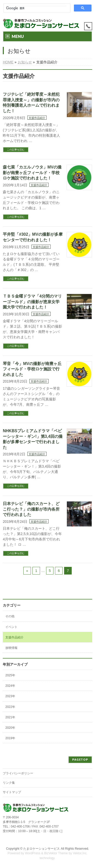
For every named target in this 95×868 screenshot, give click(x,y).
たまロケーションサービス (42, 849)
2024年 (10, 686)
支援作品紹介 (37, 118)
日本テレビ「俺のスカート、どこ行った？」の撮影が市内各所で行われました (31, 509)
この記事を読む (16, 150)
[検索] (36, 8)
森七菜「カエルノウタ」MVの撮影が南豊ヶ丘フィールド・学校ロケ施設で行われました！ (32, 173)
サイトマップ (12, 792)
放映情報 (11, 648)
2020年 (10, 728)
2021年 (10, 717)
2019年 (10, 738)
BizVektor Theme (56, 853)
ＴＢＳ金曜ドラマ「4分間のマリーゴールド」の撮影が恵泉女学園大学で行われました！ (32, 302)
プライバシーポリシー (18, 773)
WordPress (33, 853)
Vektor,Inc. (80, 853)
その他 (10, 616)
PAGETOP (80, 759)
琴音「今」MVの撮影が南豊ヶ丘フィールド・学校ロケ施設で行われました (32, 369)
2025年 (10, 675)
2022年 (10, 707)
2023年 (10, 696)
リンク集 (9, 783)
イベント (11, 627)
